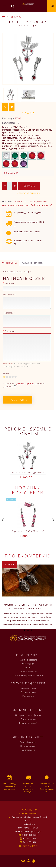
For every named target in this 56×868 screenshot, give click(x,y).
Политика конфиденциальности (28, 675)
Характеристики (33, 263)
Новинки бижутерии (28, 490)
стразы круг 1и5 (44, 205)
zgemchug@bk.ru (30, 846)
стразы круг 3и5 (27, 205)
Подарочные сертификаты (28, 715)
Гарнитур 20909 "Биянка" (28, 531)
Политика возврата (28, 660)
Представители (28, 719)
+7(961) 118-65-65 (30, 813)
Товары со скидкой (28, 723)
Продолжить (18, 400)
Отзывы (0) (10, 263)
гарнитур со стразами (25, 201)
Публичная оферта (28, 671)
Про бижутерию (28, 556)
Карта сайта (28, 696)
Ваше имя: (10, 283)
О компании (28, 664)
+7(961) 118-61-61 (30, 810)
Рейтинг (6, 373)
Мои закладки (28, 750)
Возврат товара (28, 692)
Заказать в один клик (29, 193)
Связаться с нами (28, 688)
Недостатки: (9, 313)
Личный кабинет (28, 742)
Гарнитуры (16, 17)
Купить (29, 186)
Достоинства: (9, 294)
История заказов (28, 746)
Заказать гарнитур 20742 (28, 472)
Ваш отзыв (10, 331)
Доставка (28, 668)
